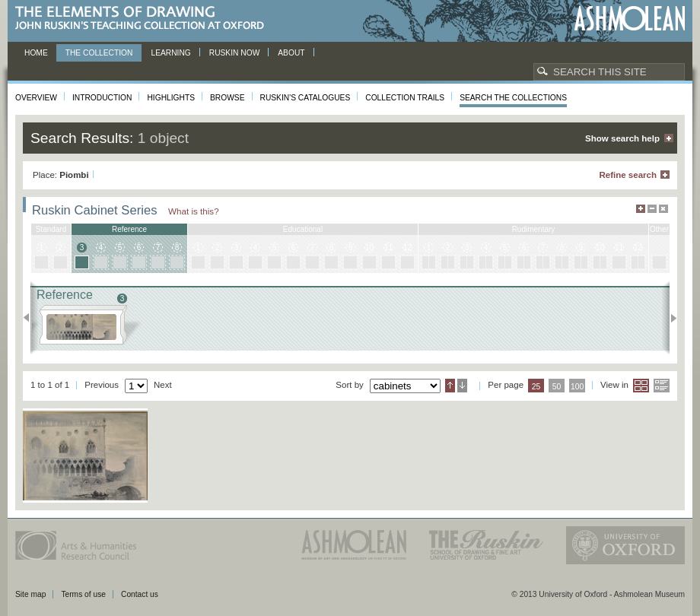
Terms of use (83, 594)
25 (536, 387)
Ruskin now (235, 53)
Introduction (102, 98)
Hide (663, 209)
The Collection (99, 53)
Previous (31, 318)
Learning (170, 53)
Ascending (450, 386)
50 (557, 387)
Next (669, 318)
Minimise (652, 209)
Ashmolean (630, 19)
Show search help (622, 138)
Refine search (628, 175)
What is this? (194, 211)
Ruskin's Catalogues (305, 98)
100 (577, 387)
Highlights (171, 98)
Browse (228, 98)
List (662, 386)
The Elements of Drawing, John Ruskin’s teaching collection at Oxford (144, 19)
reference (129, 229)
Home (36, 53)
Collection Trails (405, 98)
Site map (30, 594)
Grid (641, 386)
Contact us (140, 594)
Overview (36, 98)
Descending (462, 386)
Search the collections (513, 98)
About (291, 53)
